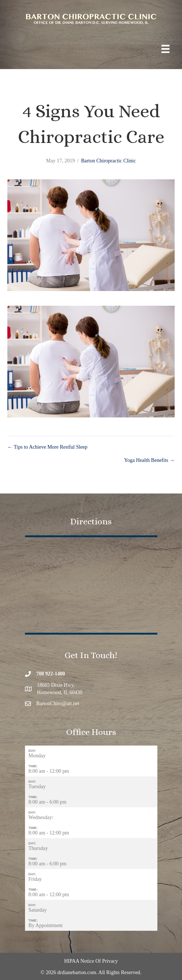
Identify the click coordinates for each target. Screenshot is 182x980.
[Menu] (165, 49)
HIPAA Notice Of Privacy (91, 961)
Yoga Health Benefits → (149, 460)
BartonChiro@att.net (58, 703)
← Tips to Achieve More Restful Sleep (47, 447)
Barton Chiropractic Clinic (108, 161)
